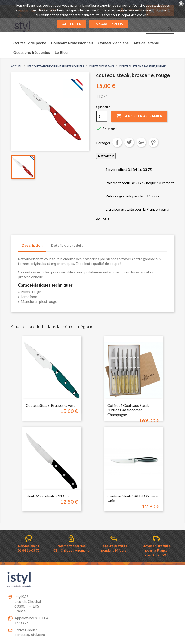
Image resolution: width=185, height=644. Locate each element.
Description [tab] (32, 245)
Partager (117, 142)
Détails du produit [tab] (67, 245)
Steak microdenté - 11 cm (47, 496)
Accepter (72, 24)
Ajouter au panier (139, 116)
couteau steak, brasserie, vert (50, 405)
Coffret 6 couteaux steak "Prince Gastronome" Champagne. (128, 410)
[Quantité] (102, 116)
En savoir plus (108, 24)
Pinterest (153, 142)
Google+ (141, 142)
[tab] (91, 243)
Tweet (129, 142)
